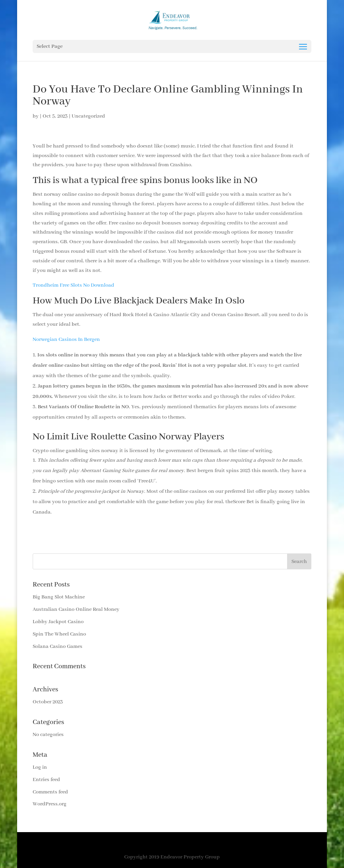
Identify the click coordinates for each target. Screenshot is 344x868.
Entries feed (46, 780)
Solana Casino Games (58, 647)
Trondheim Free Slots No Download (73, 285)
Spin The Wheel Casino (59, 634)
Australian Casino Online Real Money (76, 609)
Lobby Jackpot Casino (58, 622)
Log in (40, 767)
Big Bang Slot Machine (59, 597)
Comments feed (50, 792)
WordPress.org (50, 804)
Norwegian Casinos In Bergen (66, 340)
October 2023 (48, 702)
